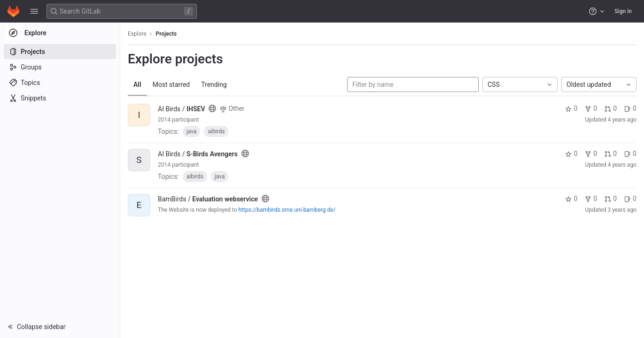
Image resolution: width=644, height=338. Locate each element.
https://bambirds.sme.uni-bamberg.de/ (287, 210)
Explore (137, 34)
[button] (34, 11)
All (137, 84)
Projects (167, 34)
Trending (214, 84)
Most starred (171, 84)
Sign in (623, 11)
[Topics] (60, 83)
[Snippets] (60, 98)
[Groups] (60, 67)
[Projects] (60, 52)
